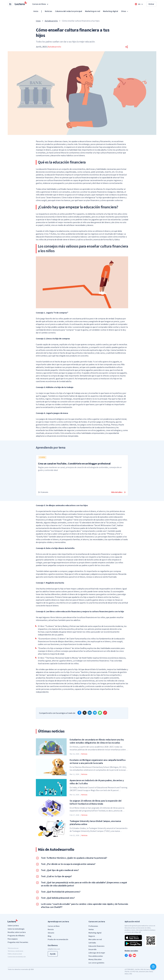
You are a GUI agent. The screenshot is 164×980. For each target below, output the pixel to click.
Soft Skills (92, 943)
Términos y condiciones (15, 951)
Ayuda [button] (53, 954)
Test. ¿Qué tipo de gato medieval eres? (60, 870)
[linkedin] (90, 713)
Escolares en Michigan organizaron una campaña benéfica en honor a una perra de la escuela (98, 762)
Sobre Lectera (13, 926)
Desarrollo (93, 950)
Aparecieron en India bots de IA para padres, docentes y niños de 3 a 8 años (97, 782)
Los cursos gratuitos (96, 963)
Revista (51, 930)
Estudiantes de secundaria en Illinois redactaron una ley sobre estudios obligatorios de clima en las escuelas (97, 741)
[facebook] (79, 713)
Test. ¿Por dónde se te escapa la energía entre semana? (68, 864)
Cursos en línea (54, 926)
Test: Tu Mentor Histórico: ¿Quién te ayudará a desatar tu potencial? (74, 858)
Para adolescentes (96, 956)
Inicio (36, 11)
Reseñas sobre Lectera (17, 932)
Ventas (91, 930)
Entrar (151, 4)
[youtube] (134, 955)
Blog (50, 936)
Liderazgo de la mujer (97, 953)
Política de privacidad (15, 954)
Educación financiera (96, 946)
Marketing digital (110, 11)
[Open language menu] (139, 4)
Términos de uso (13, 948)
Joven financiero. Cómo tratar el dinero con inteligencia (71, 198)
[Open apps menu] (10, 4)
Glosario (51, 933)
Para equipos (13, 939)
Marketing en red (93, 11)
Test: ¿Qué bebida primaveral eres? (58, 898)
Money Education (95, 960)
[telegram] (95, 713)
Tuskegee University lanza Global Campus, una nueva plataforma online (95, 823)
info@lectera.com (54, 949)
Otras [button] (125, 11)
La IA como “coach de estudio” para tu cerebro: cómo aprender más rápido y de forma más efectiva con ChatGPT (84, 906)
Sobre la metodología (16, 929)
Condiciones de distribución (17, 957)
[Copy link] (105, 713)
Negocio (92, 936)
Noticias (48, 11)
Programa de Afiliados (16, 936)
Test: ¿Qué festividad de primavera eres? (61, 892)
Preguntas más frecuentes (18, 942)
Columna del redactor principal (69, 11)
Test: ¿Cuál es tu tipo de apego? (56, 876)
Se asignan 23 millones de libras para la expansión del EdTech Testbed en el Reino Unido (96, 802)
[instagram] (130, 955)
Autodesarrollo (51, 21)
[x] (85, 713)
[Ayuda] (153, 967)
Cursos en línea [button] (41, 4)
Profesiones (93, 926)
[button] (127, 47)
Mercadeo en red (95, 940)
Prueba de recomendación (58, 940)
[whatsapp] (100, 713)
